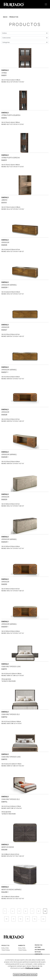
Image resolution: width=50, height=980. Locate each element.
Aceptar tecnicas (31, 975)
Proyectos (39, 945)
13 (28, 919)
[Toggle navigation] (46, 4)
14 (35, 919)
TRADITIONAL (6, 950)
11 (13, 919)
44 (43, 919)
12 (20, 919)
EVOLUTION (5, 948)
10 (6, 919)
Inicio (5, 17)
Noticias (38, 952)
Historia (38, 947)
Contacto (38, 954)
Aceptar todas (19, 975)
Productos (14, 17)
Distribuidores (40, 950)
